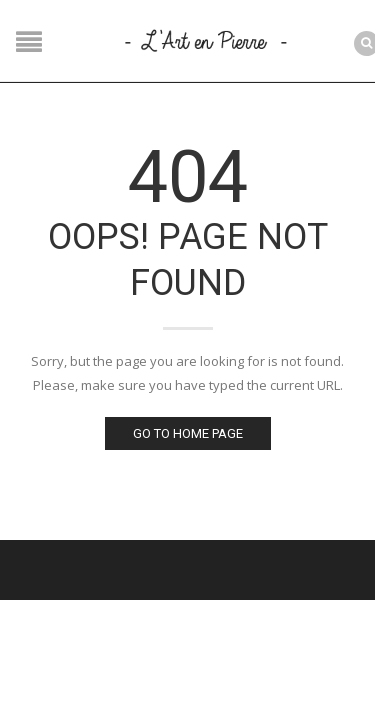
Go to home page (188, 433)
